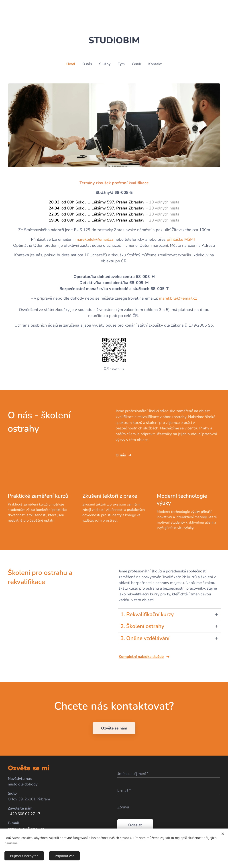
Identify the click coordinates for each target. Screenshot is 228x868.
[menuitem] (71, 64)
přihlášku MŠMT (181, 239)
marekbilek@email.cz (94, 239)
